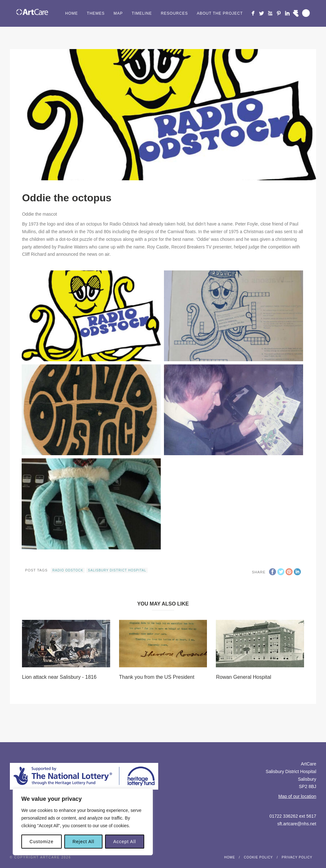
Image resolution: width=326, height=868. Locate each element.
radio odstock (68, 570)
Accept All (125, 842)
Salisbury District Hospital (117, 570)
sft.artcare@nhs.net (297, 824)
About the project (220, 13)
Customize (42, 842)
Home (72, 13)
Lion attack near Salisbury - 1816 (59, 677)
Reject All (83, 842)
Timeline (142, 13)
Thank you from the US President (157, 677)
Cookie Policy (258, 857)
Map (118, 13)
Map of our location (297, 796)
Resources (174, 13)
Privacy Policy (297, 857)
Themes (96, 13)
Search (306, 13)
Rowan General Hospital (243, 677)
